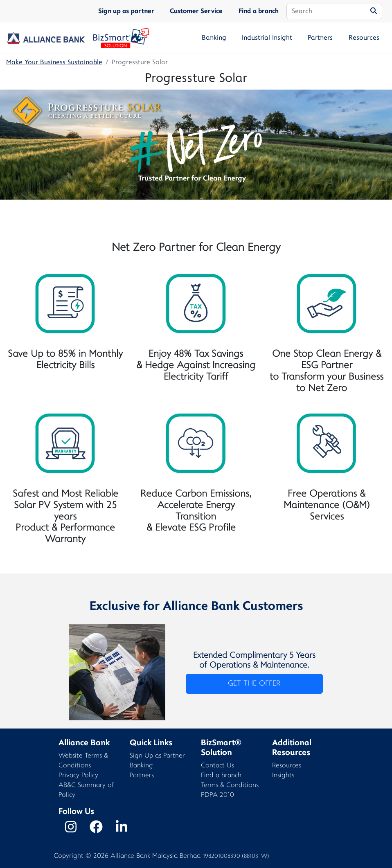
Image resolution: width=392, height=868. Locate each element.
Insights (283, 776)
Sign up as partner (126, 11)
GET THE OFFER (254, 684)
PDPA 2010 (217, 795)
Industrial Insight (267, 38)
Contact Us (217, 766)
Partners (320, 38)
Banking (214, 38)
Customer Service (196, 11)
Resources (364, 38)
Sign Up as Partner (157, 756)
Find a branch (259, 11)
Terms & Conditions (230, 786)
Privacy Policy (78, 776)
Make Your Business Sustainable (54, 63)
